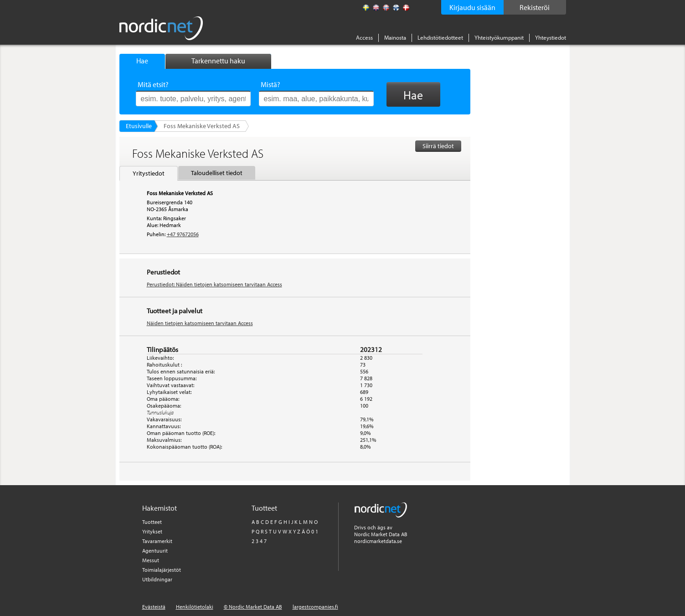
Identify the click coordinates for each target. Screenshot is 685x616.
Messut (151, 560)
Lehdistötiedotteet (440, 37)
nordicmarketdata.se (378, 541)
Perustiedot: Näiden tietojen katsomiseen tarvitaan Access (214, 284)
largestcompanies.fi (315, 607)
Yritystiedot (149, 173)
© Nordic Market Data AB (253, 607)
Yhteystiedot (551, 37)
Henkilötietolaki (195, 607)
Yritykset (152, 531)
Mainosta (395, 37)
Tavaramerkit (157, 541)
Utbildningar (157, 579)
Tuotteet (152, 522)
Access (364, 37)
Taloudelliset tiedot (217, 173)
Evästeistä (154, 607)
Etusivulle (139, 126)
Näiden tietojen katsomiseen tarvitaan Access (200, 323)
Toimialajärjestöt (162, 570)
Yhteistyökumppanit (499, 37)
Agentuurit (155, 551)
